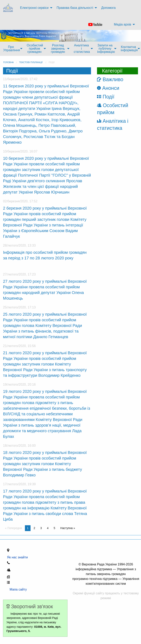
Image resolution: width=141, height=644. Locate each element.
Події (52, 62)
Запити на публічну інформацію (106, 49)
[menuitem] (8, 8)
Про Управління (12, 49)
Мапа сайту (17, 589)
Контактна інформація (129, 49)
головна (8, 62)
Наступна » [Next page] (68, 528)
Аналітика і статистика (82, 49)
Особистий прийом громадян (35, 49)
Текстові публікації (31, 62)
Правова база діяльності (75, 8)
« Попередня (13, 528)
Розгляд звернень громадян (58, 49)
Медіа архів (123, 24)
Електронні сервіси (34, 8)
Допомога (108, 8)
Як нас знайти (18, 557)
